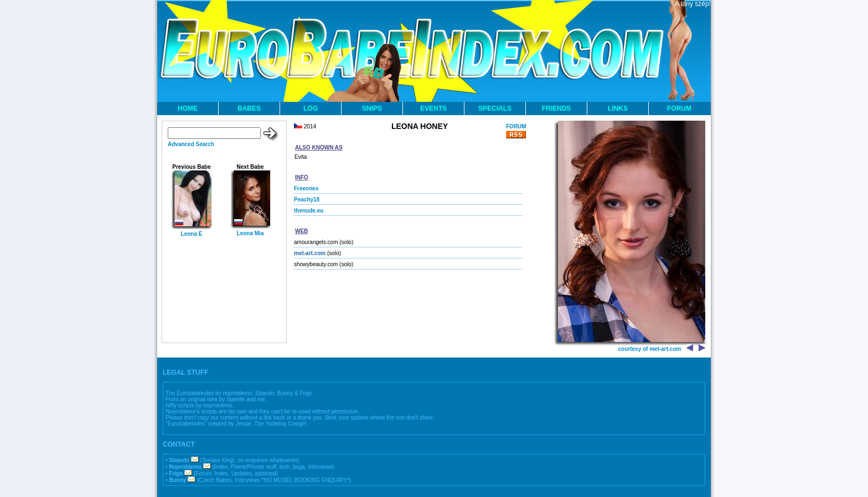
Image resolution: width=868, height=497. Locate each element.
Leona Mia (250, 233)
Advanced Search (191, 144)
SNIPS (372, 108)
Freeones (306, 188)
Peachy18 (307, 200)
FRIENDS (557, 108)
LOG (311, 108)
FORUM (679, 108)
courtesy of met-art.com (650, 349)
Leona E (192, 234)
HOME (188, 108)
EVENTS (433, 108)
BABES (249, 108)
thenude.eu (309, 211)
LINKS (618, 108)
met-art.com (310, 253)
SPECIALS (495, 108)
